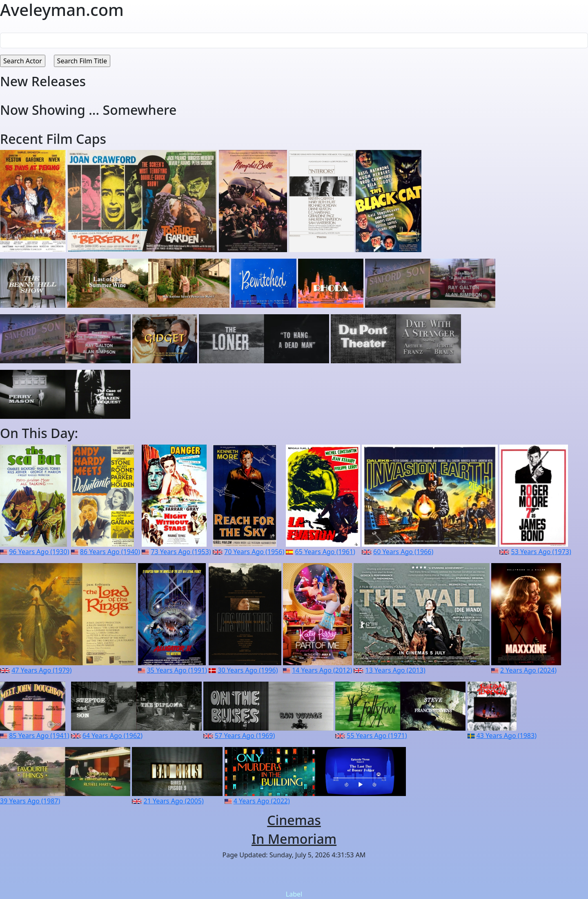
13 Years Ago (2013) (395, 670)
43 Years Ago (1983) (507, 736)
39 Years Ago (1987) (30, 801)
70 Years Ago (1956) (254, 552)
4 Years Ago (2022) (262, 801)
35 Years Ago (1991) (177, 670)
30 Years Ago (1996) (248, 670)
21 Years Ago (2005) (174, 801)
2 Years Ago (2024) (528, 670)
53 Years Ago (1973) (541, 552)
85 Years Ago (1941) (39, 736)
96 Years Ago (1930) (39, 552)
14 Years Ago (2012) (322, 670)
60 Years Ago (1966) (403, 552)
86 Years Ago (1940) (110, 552)
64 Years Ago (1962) (112, 736)
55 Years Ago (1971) (377, 736)
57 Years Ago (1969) (245, 736)
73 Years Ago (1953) (181, 552)
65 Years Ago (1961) (325, 552)
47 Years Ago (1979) (41, 670)
